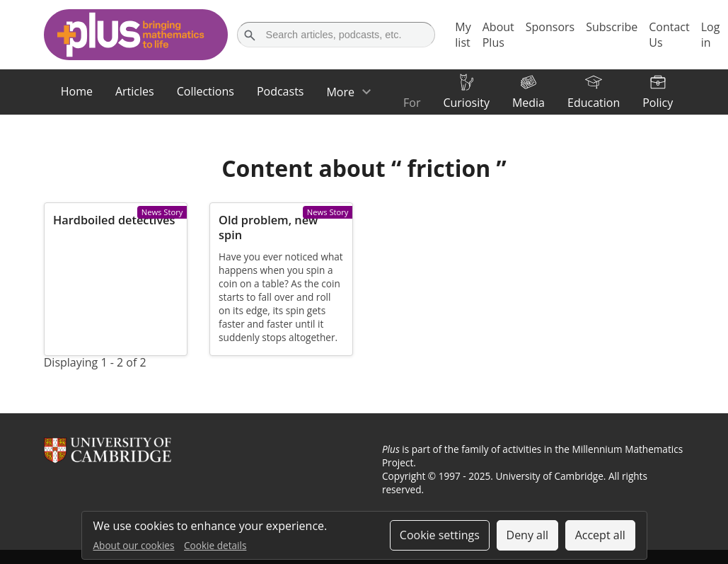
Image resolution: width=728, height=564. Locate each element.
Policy (658, 103)
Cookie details (215, 545)
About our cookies (134, 545)
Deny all (528, 535)
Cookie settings (440, 535)
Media (528, 103)
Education (594, 103)
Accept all (600, 535)
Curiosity (466, 103)
